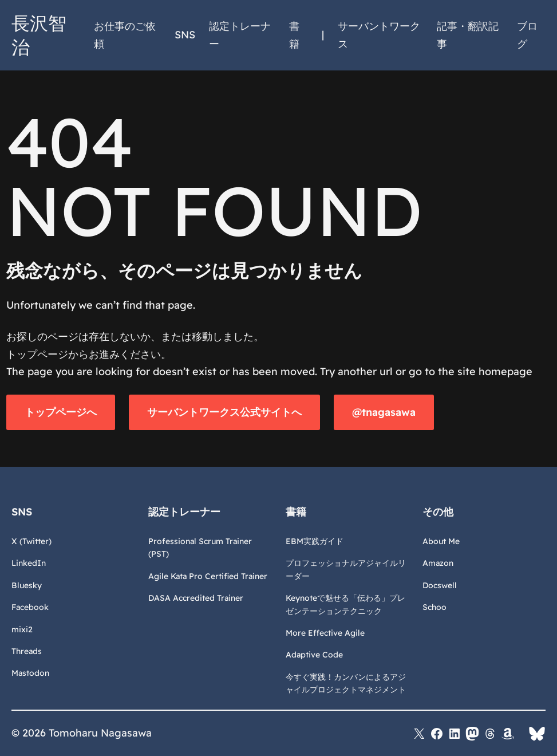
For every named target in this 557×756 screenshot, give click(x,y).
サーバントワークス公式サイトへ (224, 412)
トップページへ (61, 412)
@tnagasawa (384, 412)
